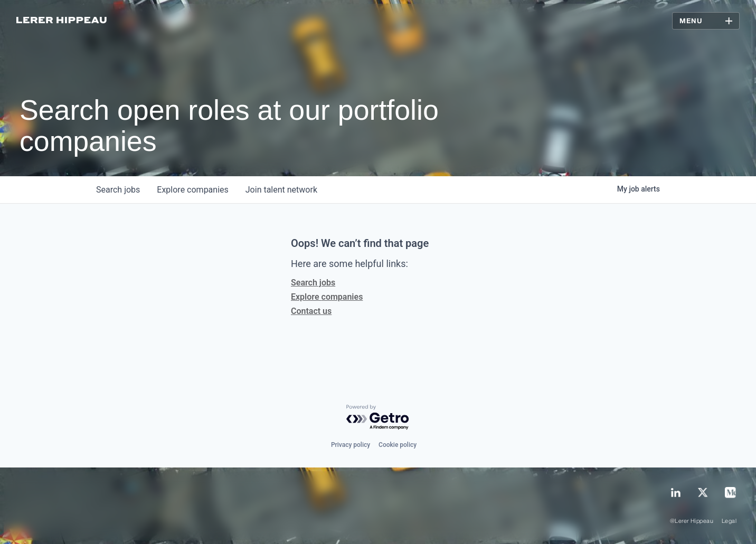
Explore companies (327, 297)
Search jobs (313, 283)
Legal (729, 521)
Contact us (311, 311)
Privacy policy (351, 445)
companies (192, 190)
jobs (118, 190)
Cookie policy (398, 445)
